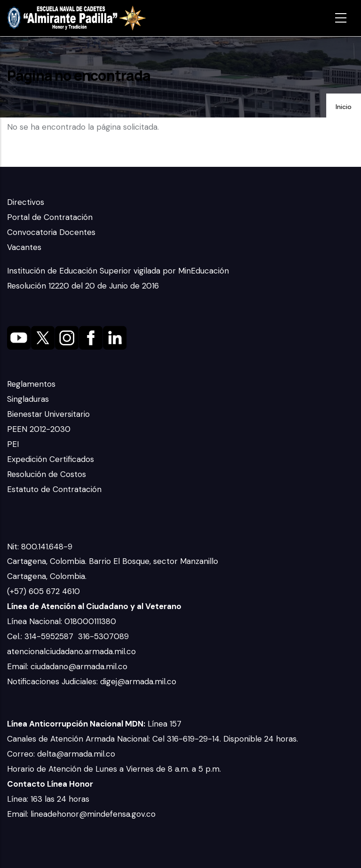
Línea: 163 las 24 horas (49, 799)
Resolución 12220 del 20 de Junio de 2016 (83, 286)
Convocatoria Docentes (51, 232)
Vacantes (24, 247)
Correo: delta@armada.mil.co (61, 754)
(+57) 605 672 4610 (43, 591)
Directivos (26, 202)
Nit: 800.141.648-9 (41, 547)
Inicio (344, 107)
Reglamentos (31, 384)
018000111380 (91, 621)
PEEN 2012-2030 (39, 429)
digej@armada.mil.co (139, 681)
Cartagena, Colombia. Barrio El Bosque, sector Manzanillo (114, 561)
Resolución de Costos (47, 474)
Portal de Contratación (50, 217)
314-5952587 (50, 636)
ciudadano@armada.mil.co (80, 666)
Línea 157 (94, 724)
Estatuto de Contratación (54, 489)
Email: (19, 666)
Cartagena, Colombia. (48, 576)
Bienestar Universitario (48, 414)
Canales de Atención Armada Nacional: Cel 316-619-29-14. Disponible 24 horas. (153, 739)
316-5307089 (105, 636)
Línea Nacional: (36, 621)
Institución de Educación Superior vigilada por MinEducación (118, 271)
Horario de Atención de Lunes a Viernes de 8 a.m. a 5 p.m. (114, 769)
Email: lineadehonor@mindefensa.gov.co (81, 814)
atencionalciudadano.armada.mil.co (71, 651)
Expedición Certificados (51, 459)
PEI (13, 444)
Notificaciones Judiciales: (54, 681)
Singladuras (28, 399)
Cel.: (16, 636)
